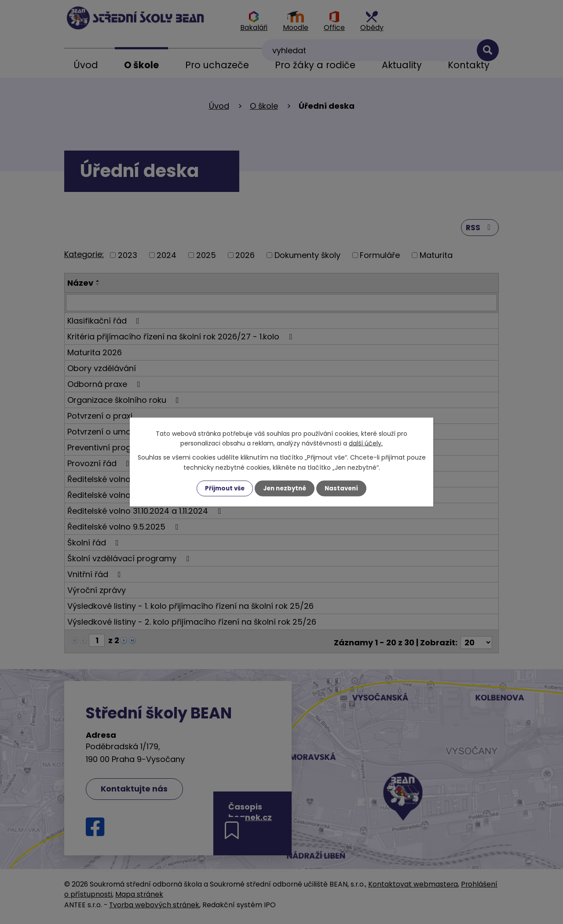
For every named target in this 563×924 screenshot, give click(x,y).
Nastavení (344, 488)
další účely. (366, 443)
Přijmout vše (222, 488)
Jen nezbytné (285, 488)
